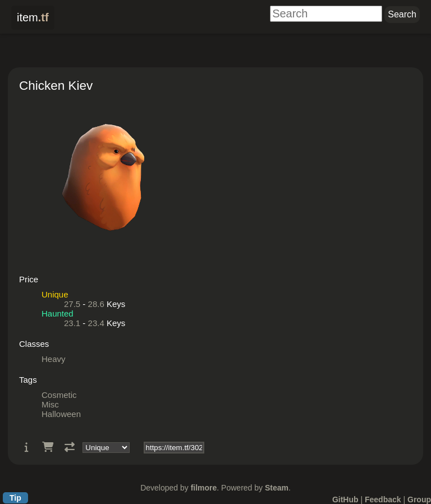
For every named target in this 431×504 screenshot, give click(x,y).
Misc (50, 404)
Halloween (61, 414)
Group (419, 500)
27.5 (72, 304)
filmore (204, 488)
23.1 (72, 323)
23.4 (96, 323)
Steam (277, 488)
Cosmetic (59, 395)
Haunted (58, 313)
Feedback (383, 500)
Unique (55, 294)
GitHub (345, 500)
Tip (15, 498)
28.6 (96, 304)
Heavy (54, 359)
